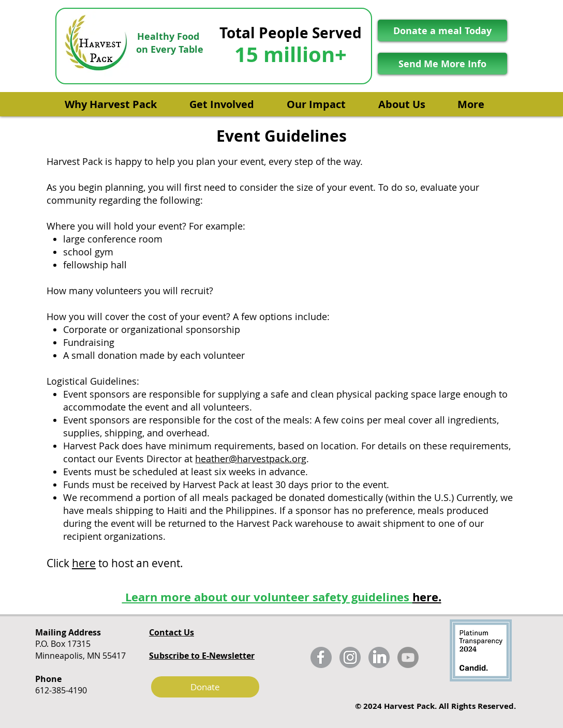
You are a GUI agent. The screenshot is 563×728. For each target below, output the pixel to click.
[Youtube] (408, 657)
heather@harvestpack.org (251, 459)
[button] (118, 100)
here (84, 563)
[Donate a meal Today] (442, 31)
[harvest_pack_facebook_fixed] (321, 657)
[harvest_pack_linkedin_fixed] (379, 657)
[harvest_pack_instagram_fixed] (350, 657)
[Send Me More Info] (442, 64)
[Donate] (205, 687)
